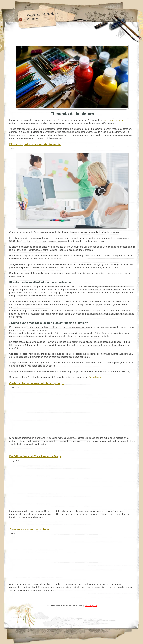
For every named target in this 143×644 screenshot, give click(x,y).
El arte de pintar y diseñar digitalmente (35, 144)
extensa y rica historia (114, 120)
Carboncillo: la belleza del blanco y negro (37, 383)
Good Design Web (91, 606)
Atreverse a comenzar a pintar (29, 529)
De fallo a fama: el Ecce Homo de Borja (35, 456)
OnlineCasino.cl (96, 377)
